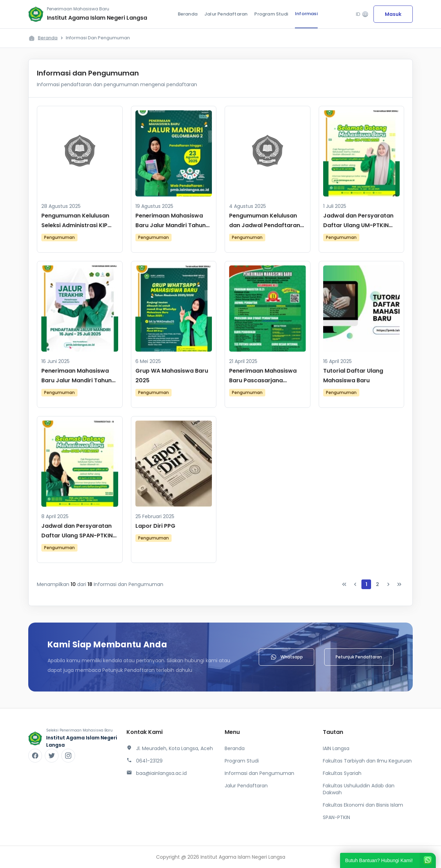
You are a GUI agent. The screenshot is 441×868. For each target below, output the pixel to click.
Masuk (393, 14)
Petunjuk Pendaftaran (359, 657)
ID (362, 14)
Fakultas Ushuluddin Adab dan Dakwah (359, 789)
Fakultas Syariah (342, 773)
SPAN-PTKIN (336, 817)
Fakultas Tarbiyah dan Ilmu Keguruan (367, 761)
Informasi (306, 14)
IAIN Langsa (336, 748)
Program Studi (271, 14)
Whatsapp (286, 657)
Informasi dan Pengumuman (259, 773)
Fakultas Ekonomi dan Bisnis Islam (363, 805)
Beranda (188, 14)
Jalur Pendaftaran (226, 14)
